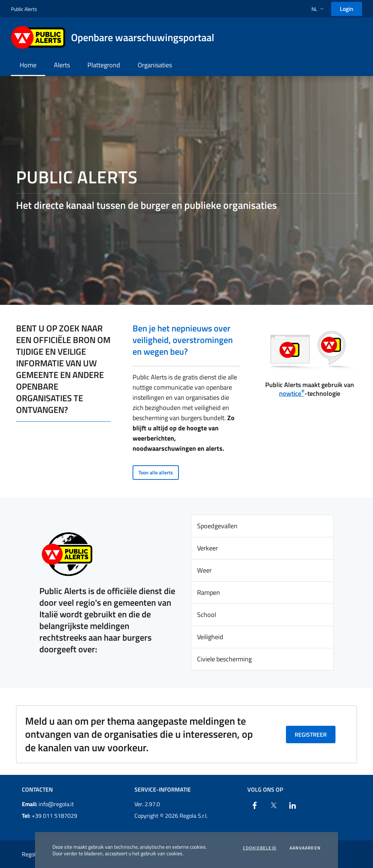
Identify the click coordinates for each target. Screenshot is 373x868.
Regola (30, 854)
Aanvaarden (305, 848)
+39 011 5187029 (50, 816)
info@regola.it (48, 804)
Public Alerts (24, 9)
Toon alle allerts (156, 472)
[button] (318, 9)
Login (347, 9)
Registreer (311, 734)
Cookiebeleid (260, 848)
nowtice (292, 393)
